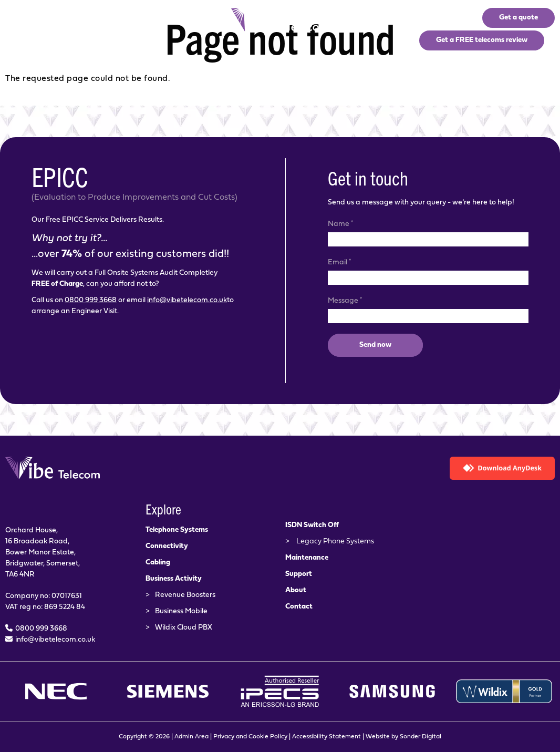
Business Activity (174, 579)
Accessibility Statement (326, 737)
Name (340, 223)
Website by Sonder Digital (403, 737)
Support (299, 574)
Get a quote (518, 18)
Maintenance (307, 558)
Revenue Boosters (185, 595)
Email (339, 262)
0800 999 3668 (91, 300)
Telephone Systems (177, 530)
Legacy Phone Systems (335, 542)
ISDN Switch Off (312, 525)
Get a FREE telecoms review (482, 40)
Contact (299, 607)
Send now (375, 345)
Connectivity (167, 546)
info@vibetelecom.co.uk (187, 300)
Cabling (158, 563)
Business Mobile (181, 611)
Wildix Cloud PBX (184, 628)
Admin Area (191, 737)
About (296, 590)
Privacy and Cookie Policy (250, 737)
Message (345, 300)
